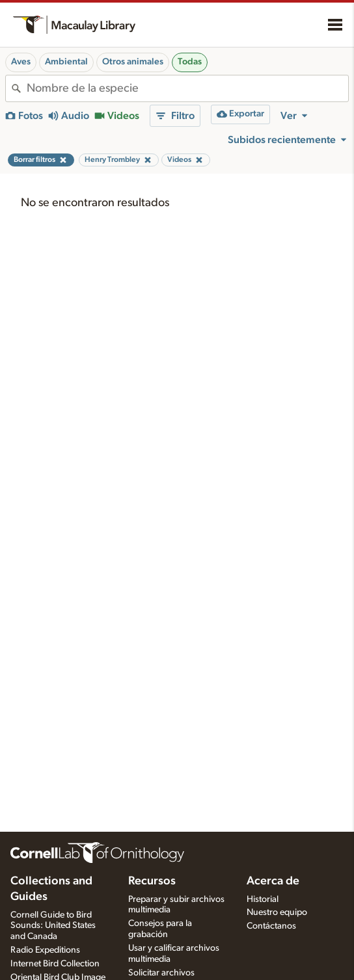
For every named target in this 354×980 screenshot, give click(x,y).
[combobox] (187, 88)
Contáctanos (271, 926)
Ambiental (66, 62)
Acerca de (273, 881)
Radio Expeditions (45, 950)
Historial (263, 899)
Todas (190, 62)
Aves (21, 62)
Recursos (152, 881)
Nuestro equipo (277, 912)
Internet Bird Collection (55, 964)
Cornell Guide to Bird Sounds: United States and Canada (53, 926)
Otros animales (133, 62)
